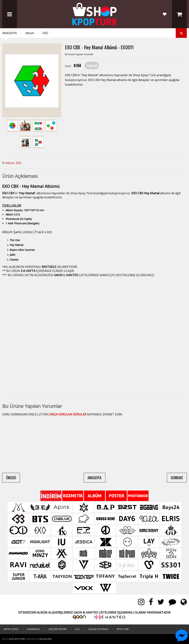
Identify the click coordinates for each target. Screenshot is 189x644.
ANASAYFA (10, 33)
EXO (45, 33)
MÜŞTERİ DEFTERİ (58, 629)
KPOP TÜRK (123, 629)
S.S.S (77, 629)
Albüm (30, 33)
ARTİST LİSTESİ (11, 629)
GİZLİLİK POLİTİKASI (98, 629)
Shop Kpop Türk (17, 639)
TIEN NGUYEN (45, 639)
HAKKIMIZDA (33, 629)
